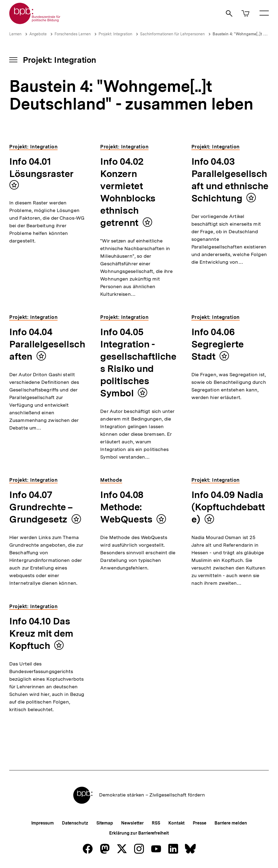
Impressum (42, 823)
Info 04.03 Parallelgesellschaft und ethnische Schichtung (230, 180)
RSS (156, 823)
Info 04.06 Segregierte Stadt (218, 344)
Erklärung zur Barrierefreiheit (139, 833)
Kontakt (176, 823)
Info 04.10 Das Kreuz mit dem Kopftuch (41, 633)
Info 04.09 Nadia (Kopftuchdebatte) (228, 507)
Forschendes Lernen (73, 34)
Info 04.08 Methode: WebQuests (126, 507)
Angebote (38, 34)
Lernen (15, 34)
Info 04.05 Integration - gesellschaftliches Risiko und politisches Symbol (138, 363)
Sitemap (105, 823)
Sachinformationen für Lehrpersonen (172, 34)
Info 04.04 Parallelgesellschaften (47, 344)
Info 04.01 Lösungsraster (41, 168)
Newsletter (132, 823)
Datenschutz (75, 823)
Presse (199, 823)
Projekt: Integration (115, 34)
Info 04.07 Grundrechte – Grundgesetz (41, 507)
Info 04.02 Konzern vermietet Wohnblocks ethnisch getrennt (128, 192)
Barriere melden (231, 823)
